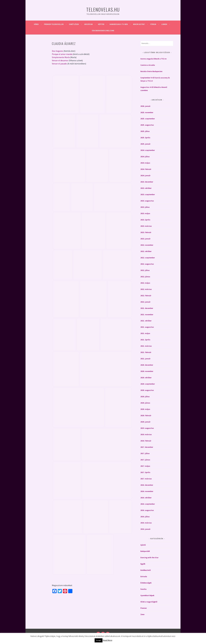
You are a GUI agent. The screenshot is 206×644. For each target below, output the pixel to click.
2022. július (145, 270)
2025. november (147, 112)
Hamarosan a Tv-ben (119, 24)
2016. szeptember (148, 504)
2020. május (145, 409)
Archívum (88, 24)
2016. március (146, 523)
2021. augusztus (147, 327)
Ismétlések (74, 24)
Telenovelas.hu (103, 9)
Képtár (101, 24)
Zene (142, 614)
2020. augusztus (147, 390)
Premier (144, 608)
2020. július (145, 397)
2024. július (145, 157)
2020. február (146, 415)
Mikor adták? (139, 24)
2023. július (145, 207)
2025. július (145, 131)
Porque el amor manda (62, 54)
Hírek (36, 24)
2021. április (145, 340)
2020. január (145, 422)
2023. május (145, 213)
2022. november (147, 245)
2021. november (147, 314)
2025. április (145, 138)
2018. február (146, 441)
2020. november (147, 371)
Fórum (153, 24)
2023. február (146, 232)
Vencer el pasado (59, 64)
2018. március (146, 434)
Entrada (144, 576)
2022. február (146, 296)
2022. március (146, 289)
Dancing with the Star (149, 558)
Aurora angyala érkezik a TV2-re (153, 59)
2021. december (147, 308)
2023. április (145, 220)
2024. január (145, 175)
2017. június (145, 460)
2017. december (147, 447)
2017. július (145, 453)
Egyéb (143, 564)
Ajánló (143, 545)
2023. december (147, 182)
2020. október (146, 378)
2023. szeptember (148, 194)
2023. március (146, 226)
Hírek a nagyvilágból (149, 602)
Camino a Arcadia (148, 65)
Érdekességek (146, 583)
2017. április (145, 472)
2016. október (146, 498)
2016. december (147, 485)
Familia (143, 589)
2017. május (145, 466)
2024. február (146, 169)
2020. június (145, 403)
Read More (108, 640)
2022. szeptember (148, 258)
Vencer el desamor (60, 60)
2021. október (146, 321)
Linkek (164, 24)
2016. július (145, 517)
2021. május (145, 333)
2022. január (145, 302)
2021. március (146, 346)
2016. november (147, 491)
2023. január (145, 239)
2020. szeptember (148, 384)
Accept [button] (99, 640)
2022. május (145, 283)
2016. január (145, 529)
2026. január (145, 106)
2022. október (146, 251)
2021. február (146, 352)
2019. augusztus (147, 428)
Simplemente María (61, 57)
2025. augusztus (147, 125)
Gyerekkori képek (147, 595)
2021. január (145, 359)
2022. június (145, 277)
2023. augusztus (147, 201)
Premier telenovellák (54, 24)
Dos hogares (57, 51)
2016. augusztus (147, 510)
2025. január (145, 144)
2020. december (147, 365)
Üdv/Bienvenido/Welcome (103, 31)
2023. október (146, 188)
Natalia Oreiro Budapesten (151, 71)
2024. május (145, 163)
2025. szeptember (148, 119)
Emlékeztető (146, 570)
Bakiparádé (145, 551)
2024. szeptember (148, 150)
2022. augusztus (147, 264)
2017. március (146, 479)
